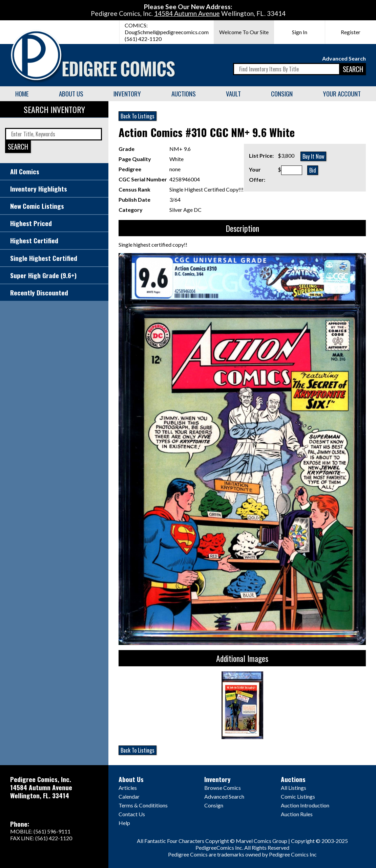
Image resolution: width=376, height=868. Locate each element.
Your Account (342, 94)
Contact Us (132, 814)
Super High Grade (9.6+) (43, 275)
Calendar (129, 796)
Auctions (184, 94)
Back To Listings (138, 116)
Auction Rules (297, 814)
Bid (313, 170)
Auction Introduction (305, 805)
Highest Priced (31, 223)
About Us (71, 94)
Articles (128, 788)
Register (351, 32)
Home (22, 94)
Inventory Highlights (39, 189)
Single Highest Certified (44, 258)
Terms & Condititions (143, 805)
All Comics (25, 171)
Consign (282, 94)
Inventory (127, 94)
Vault (233, 94)
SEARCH (353, 69)
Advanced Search (344, 58)
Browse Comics (223, 788)
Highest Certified (34, 240)
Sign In (300, 32)
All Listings (294, 788)
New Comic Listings (37, 206)
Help (124, 823)
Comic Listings (298, 796)
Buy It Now (313, 156)
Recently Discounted (39, 293)
